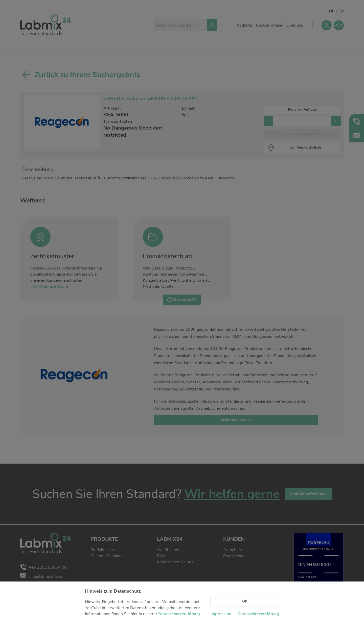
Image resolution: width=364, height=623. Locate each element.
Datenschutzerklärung (179, 614)
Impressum (221, 614)
